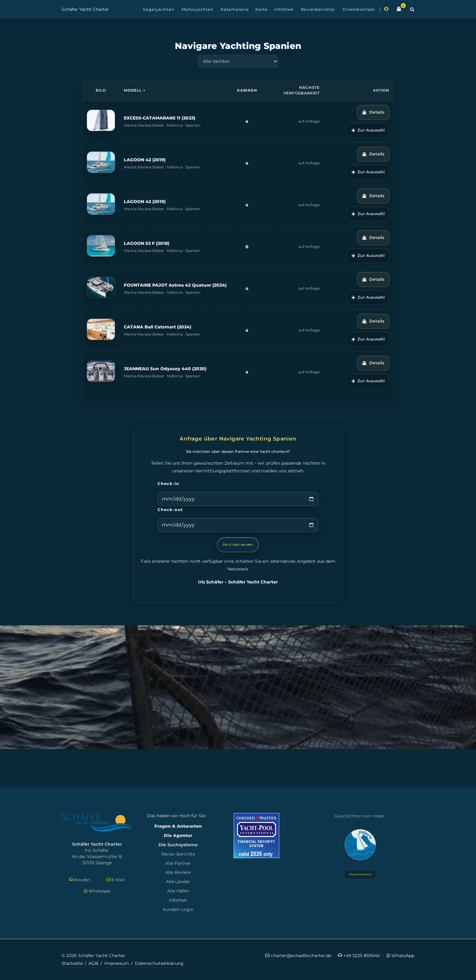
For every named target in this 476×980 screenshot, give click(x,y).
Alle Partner (178, 863)
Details (373, 112)
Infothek (178, 900)
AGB (93, 963)
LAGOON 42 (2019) (145, 160)
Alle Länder (178, 882)
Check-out (170, 510)
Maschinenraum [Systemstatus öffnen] (360, 874)
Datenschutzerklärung (159, 963)
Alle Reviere (178, 872)
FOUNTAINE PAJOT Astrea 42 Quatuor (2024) (175, 285)
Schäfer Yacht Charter (85, 9)
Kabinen (247, 90)
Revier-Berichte (178, 854)
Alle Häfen (178, 891)
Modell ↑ (134, 90)
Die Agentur (178, 835)
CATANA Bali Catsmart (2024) (158, 327)
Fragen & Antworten (178, 826)
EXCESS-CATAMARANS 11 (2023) (160, 118)
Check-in (168, 483)
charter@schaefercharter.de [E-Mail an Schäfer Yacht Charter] (298, 955)
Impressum (117, 963)
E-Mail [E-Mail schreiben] (116, 880)
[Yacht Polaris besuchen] (360, 845)
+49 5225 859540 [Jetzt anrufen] (359, 955)
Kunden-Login (178, 909)
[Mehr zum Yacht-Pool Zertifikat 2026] (257, 835)
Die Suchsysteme (178, 845)
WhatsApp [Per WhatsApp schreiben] (97, 891)
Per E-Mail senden (238, 545)
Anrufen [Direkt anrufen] (80, 880)
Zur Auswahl (368, 130)
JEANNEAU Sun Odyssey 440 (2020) (165, 369)
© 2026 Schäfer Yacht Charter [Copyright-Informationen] (93, 956)
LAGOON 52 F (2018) (147, 243)
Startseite (72, 963)
